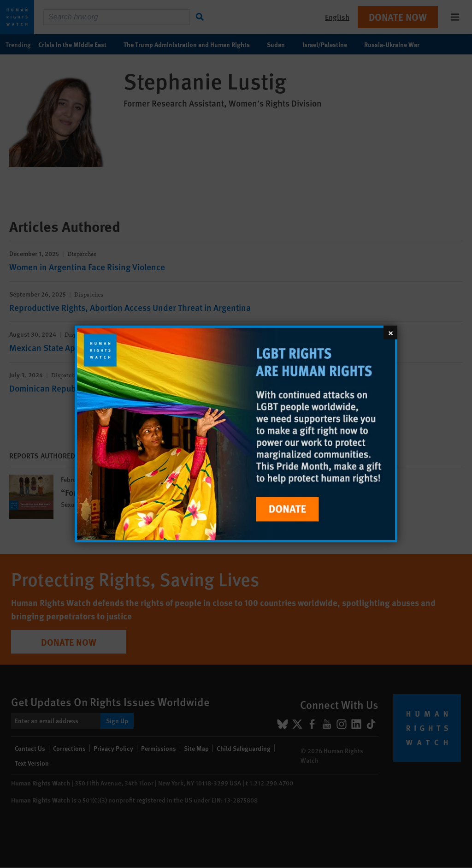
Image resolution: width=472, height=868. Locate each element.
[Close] (390, 333)
